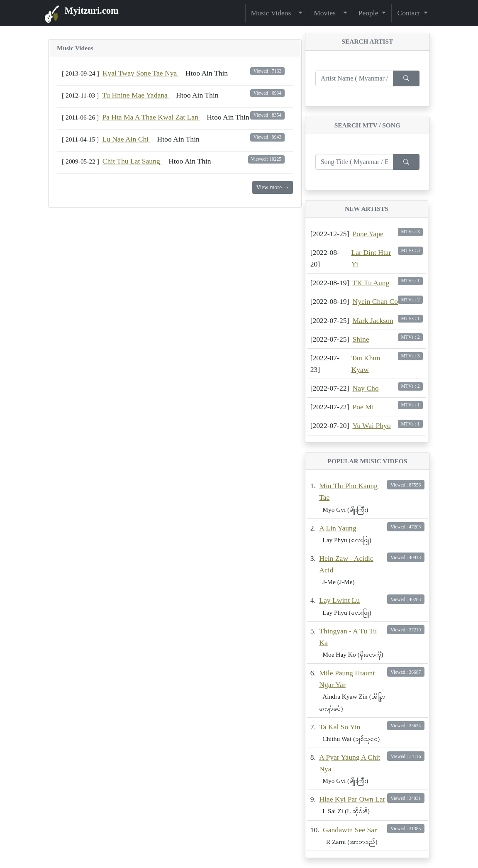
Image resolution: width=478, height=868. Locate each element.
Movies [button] (327, 13)
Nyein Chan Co (375, 301)
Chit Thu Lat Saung (132, 161)
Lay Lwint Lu (339, 600)
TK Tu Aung (371, 283)
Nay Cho (365, 388)
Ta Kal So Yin (340, 727)
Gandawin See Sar (350, 830)
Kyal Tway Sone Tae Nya (141, 73)
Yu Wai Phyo (371, 425)
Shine (361, 339)
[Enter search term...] (354, 78)
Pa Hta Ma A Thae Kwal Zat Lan (151, 117)
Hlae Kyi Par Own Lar (352, 799)
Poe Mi (363, 407)
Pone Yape (368, 234)
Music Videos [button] (274, 13)
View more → (272, 187)
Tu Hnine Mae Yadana (136, 95)
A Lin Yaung (338, 528)
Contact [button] (409, 13)
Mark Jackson (373, 320)
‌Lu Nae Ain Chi (126, 139)
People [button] (369, 13)
